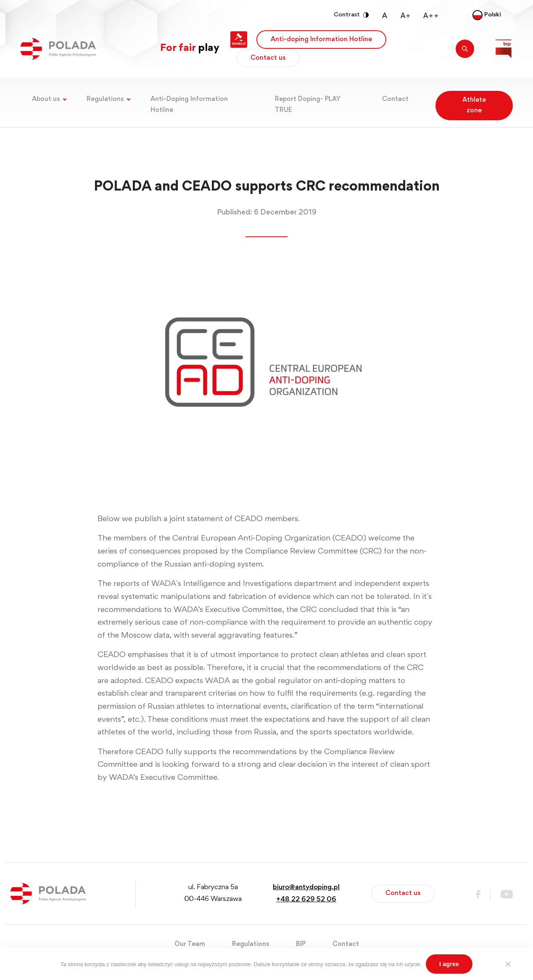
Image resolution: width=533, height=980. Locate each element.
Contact (395, 99)
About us (46, 99)
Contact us (268, 58)
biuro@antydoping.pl (306, 888)
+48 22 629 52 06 (306, 900)
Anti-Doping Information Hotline (189, 105)
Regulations (105, 99)
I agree (449, 964)
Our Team (190, 944)
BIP (301, 944)
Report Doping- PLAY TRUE (308, 105)
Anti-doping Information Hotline (321, 40)
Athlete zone (474, 105)
